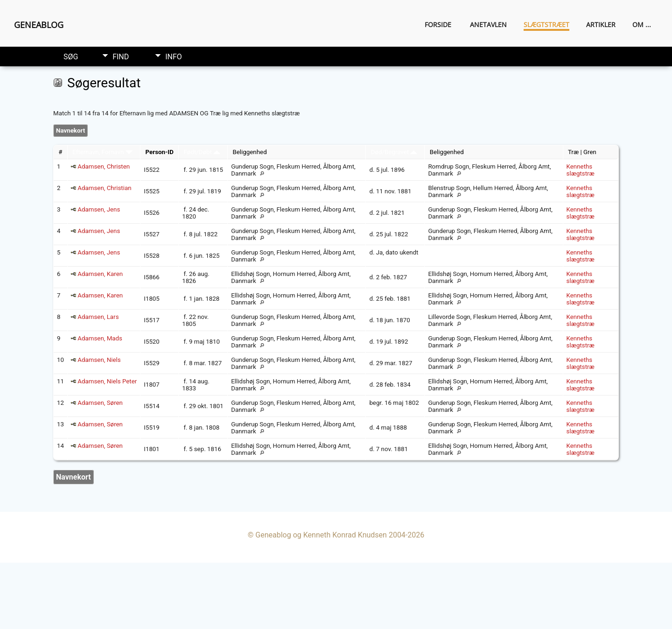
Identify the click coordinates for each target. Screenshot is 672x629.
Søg (71, 57)
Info (174, 57)
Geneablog (39, 25)
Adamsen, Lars (98, 317)
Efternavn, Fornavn (102, 152)
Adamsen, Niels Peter (107, 381)
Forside (438, 25)
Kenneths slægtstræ (581, 170)
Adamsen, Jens (99, 209)
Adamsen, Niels (99, 360)
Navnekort (70, 131)
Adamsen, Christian (104, 188)
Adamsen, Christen (104, 166)
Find (121, 57)
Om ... (642, 25)
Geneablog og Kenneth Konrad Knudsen (321, 535)
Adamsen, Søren (100, 403)
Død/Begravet (394, 152)
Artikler (601, 25)
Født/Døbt (202, 152)
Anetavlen (488, 25)
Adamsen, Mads (100, 338)
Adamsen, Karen (100, 274)
